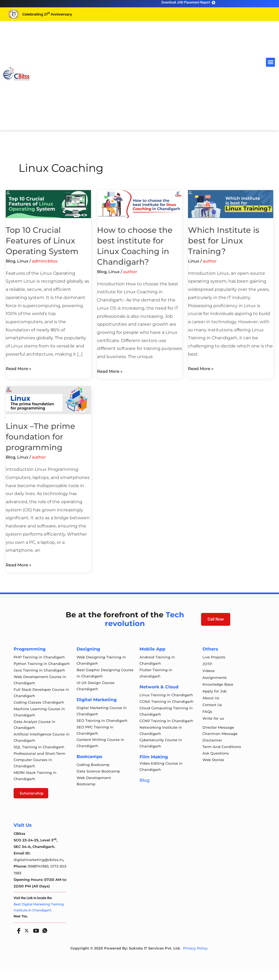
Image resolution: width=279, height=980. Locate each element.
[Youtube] (35, 940)
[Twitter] (26, 941)
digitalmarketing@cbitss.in (38, 871)
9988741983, (39, 877)
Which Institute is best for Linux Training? (224, 241)
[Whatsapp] (44, 940)
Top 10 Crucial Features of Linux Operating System (43, 241)
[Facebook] (17, 940)
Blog (10, 261)
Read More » (19, 368)
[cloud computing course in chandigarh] (16, 74)
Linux (23, 261)
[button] (270, 62)
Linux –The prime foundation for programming (41, 437)
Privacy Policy (195, 959)
